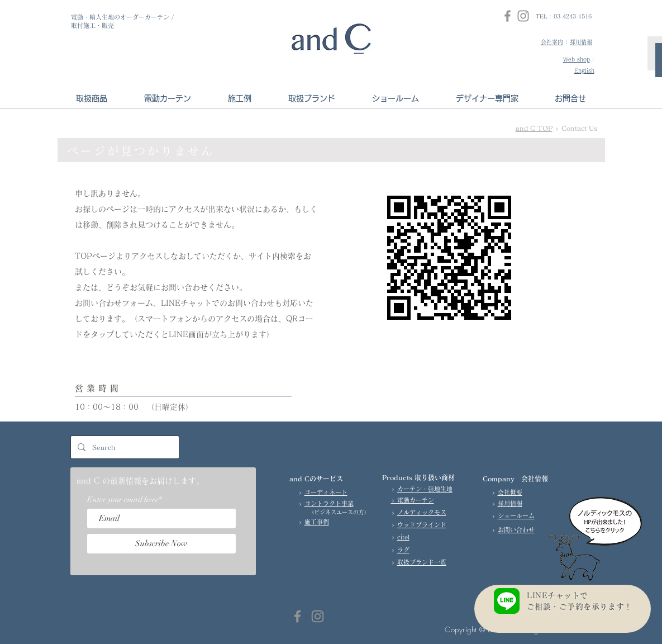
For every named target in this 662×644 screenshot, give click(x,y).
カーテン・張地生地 (425, 489)
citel (403, 537)
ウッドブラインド (422, 525)
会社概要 (510, 492)
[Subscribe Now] (161, 544)
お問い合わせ (516, 530)
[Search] (124, 447)
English (584, 70)
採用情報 (581, 42)
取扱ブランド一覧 (422, 562)
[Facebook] (508, 16)
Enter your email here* (125, 500)
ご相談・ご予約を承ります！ (584, 607)
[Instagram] (523, 16)
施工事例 (317, 522)
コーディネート (326, 492)
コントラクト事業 (329, 503)
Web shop (577, 59)
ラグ (403, 550)
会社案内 (552, 42)
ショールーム (516, 516)
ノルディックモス (422, 512)
